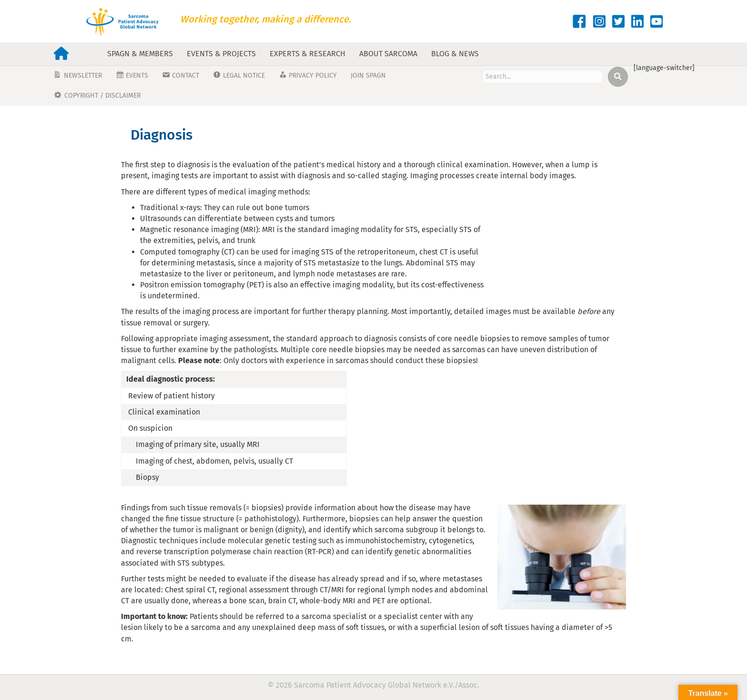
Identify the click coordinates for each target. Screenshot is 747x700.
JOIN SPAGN (368, 76)
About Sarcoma (388, 54)
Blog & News (455, 54)
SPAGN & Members (140, 54)
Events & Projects (221, 54)
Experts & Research (308, 54)
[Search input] (543, 77)
